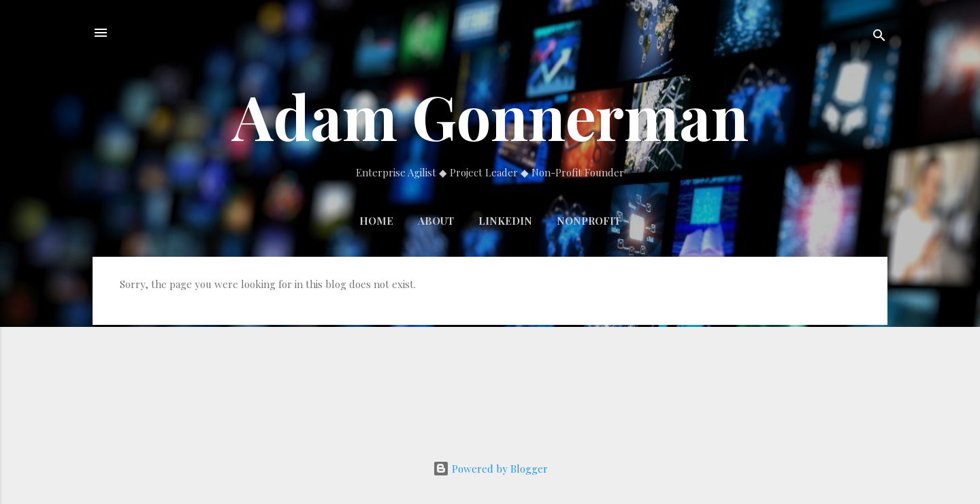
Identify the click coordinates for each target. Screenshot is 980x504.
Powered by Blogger (490, 469)
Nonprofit (589, 221)
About (436, 221)
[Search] (879, 37)
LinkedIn (505, 221)
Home (376, 221)
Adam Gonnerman (490, 116)
